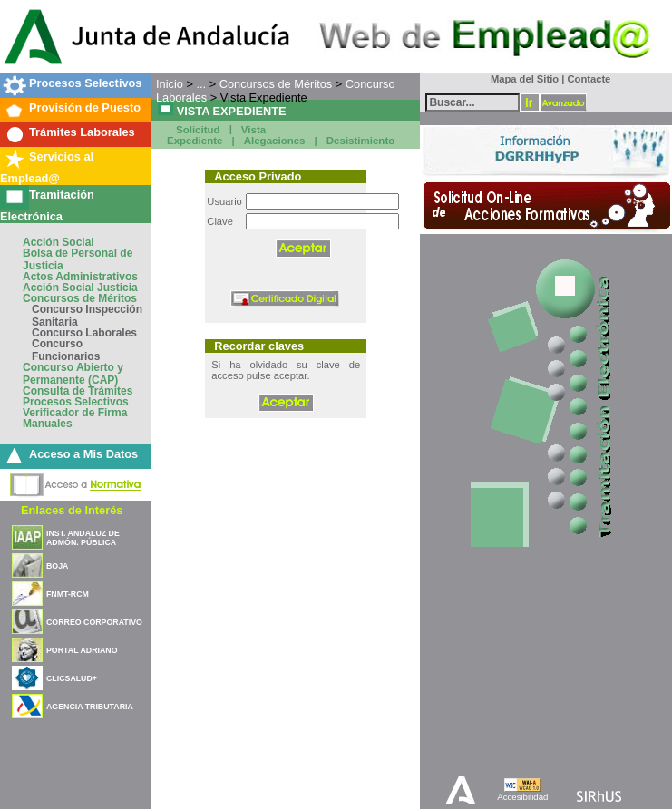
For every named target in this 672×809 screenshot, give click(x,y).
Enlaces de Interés (72, 510)
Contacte (589, 79)
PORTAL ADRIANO (82, 650)
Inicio (170, 84)
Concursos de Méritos (80, 298)
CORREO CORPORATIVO (94, 622)
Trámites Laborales (82, 132)
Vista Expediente (216, 136)
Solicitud (198, 130)
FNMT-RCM (68, 594)
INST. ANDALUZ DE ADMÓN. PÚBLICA (83, 538)
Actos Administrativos (80, 277)
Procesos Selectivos (85, 83)
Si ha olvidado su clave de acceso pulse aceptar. (286, 370)
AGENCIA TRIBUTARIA (90, 707)
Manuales (48, 424)
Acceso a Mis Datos (83, 454)
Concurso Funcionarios (66, 350)
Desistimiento (361, 141)
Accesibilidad (522, 797)
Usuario (224, 201)
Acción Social (58, 242)
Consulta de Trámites (78, 391)
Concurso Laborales (84, 333)
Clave (220, 221)
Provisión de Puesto (85, 107)
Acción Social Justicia (80, 288)
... (201, 84)
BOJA (57, 566)
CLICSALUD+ (72, 678)
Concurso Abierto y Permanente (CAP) (73, 374)
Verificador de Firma (75, 413)
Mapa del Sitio (521, 79)
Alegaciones (275, 141)
